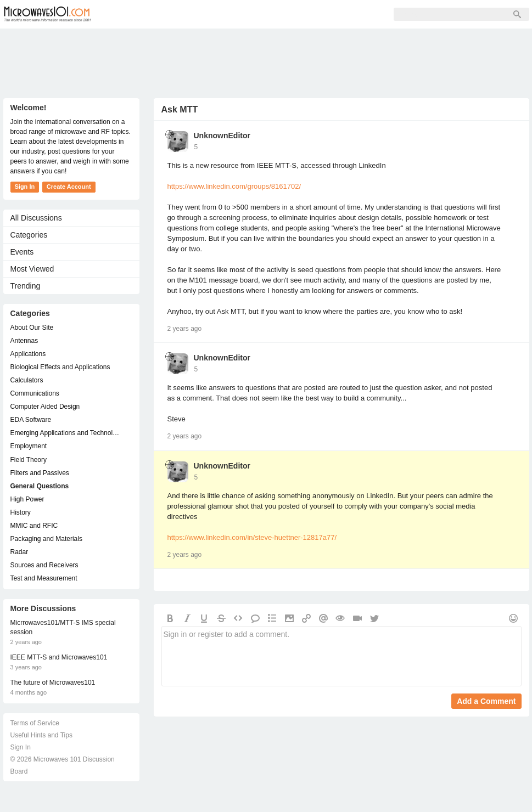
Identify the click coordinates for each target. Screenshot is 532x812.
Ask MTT (180, 109)
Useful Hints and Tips (41, 735)
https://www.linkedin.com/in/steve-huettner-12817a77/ (252, 537)
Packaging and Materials (46, 539)
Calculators (27, 380)
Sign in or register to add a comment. (341, 656)
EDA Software (31, 420)
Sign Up (226, 14)
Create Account (69, 187)
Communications (35, 393)
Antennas (24, 341)
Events (22, 252)
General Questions (40, 486)
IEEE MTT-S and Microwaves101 (59, 657)
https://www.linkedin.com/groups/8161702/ (234, 186)
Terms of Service (35, 723)
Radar (19, 552)
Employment (29, 446)
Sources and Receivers (44, 565)
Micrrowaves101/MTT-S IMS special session (63, 627)
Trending (26, 286)
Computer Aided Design (45, 407)
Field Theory (29, 460)
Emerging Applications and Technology (66, 433)
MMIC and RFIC (34, 526)
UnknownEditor (222, 136)
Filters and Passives (40, 473)
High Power (27, 499)
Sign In (272, 14)
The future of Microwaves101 (53, 683)
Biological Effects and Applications (60, 367)
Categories (29, 235)
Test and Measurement (44, 578)
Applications (28, 354)
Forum (127, 14)
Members (176, 14)
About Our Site (32, 328)
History (21, 512)
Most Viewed (32, 269)
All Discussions (36, 218)
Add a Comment (486, 701)
